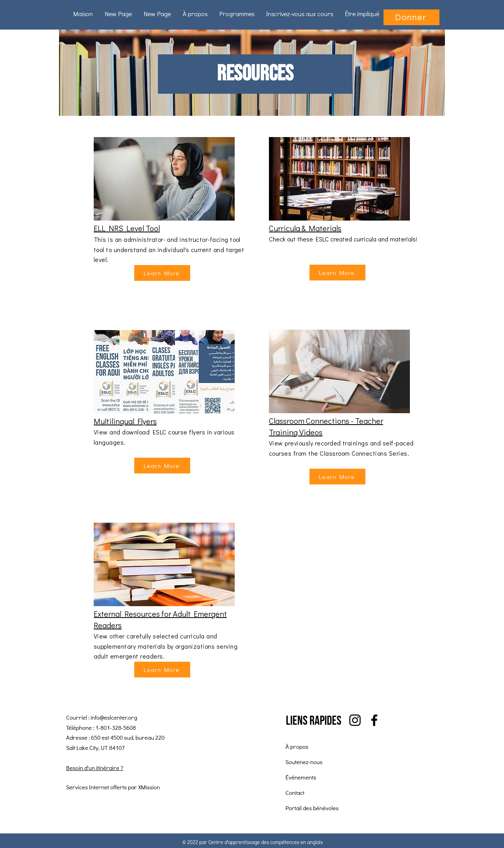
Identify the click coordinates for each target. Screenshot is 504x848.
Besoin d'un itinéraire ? (95, 768)
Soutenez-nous (304, 762)
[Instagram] (355, 720)
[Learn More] (162, 273)
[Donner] (411, 17)
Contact (295, 792)
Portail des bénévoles (312, 808)
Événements (301, 777)
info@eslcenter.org (114, 717)
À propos (297, 746)
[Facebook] (374, 720)
